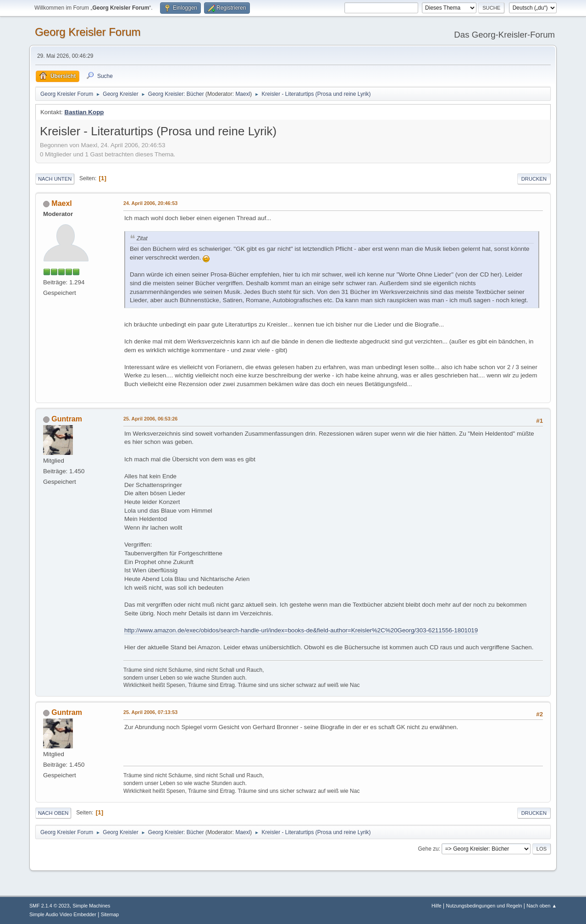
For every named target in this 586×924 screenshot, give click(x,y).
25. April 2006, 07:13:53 (150, 712)
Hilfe (437, 906)
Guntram (67, 419)
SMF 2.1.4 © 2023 (50, 906)
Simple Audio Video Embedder (63, 914)
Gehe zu (428, 849)
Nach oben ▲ (542, 906)
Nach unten (55, 179)
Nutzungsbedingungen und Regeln (484, 906)
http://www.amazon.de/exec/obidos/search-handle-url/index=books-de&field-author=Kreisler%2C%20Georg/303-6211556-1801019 (301, 630)
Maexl (243, 94)
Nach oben (53, 813)
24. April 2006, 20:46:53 (150, 203)
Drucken (534, 179)
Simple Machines (91, 906)
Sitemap (110, 914)
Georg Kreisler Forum (88, 32)
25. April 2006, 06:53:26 (150, 419)
